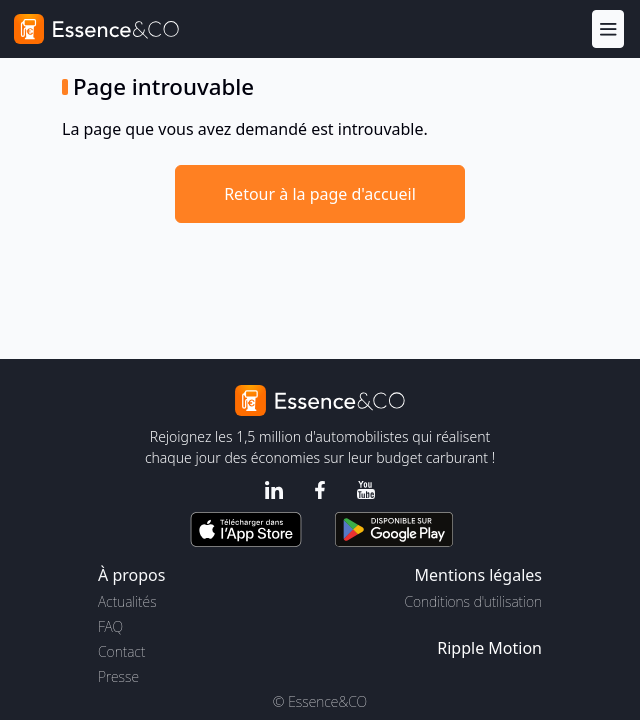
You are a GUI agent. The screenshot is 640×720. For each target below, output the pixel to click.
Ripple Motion (489, 648)
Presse (118, 676)
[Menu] (608, 28)
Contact (121, 651)
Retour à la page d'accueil (320, 194)
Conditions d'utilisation (473, 601)
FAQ (110, 626)
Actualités (127, 601)
